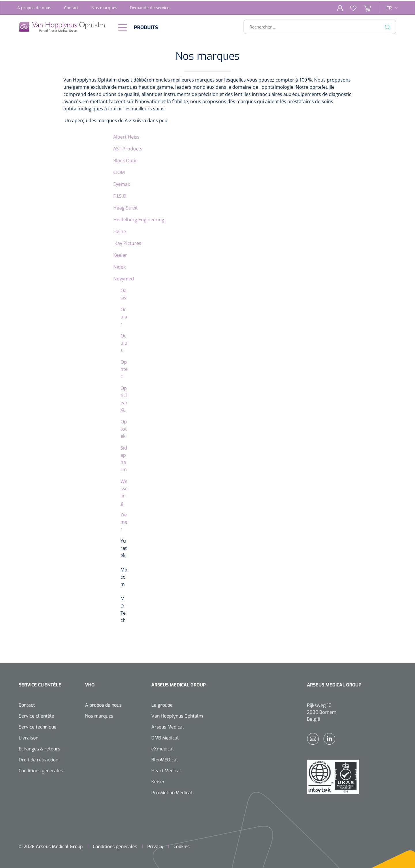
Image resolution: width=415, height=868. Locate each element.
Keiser (158, 781)
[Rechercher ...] (317, 26)
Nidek (119, 266)
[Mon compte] (340, 7)
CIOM (119, 171)
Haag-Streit (126, 207)
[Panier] (364, 7)
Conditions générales (41, 770)
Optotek (124, 428)
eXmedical (163, 748)
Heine (120, 231)
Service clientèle (36, 715)
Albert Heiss (126, 136)
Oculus (124, 342)
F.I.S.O (120, 195)
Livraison (29, 737)
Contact (71, 7)
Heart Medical (166, 770)
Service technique (38, 726)
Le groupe (162, 704)
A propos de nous (34, 7)
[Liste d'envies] (350, 7)
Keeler (120, 254)
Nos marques (104, 7)
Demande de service (150, 7)
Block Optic (125, 160)
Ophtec (124, 368)
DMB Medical (165, 737)
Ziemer (124, 521)
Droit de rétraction (38, 759)
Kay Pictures (127, 242)
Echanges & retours (39, 748)
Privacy (155, 846)
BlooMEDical (165, 759)
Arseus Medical (168, 726)
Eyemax (122, 183)
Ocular (124, 316)
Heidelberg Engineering (139, 219)
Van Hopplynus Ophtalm (177, 715)
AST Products (128, 148)
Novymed (124, 278)
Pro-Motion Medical (172, 792)
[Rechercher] (388, 26)
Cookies (182, 846)
